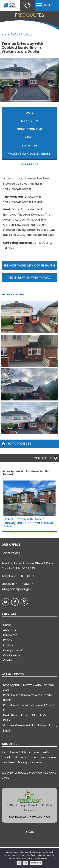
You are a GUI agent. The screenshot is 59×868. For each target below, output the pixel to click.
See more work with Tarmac (29, 278)
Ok (19, 863)
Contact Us (11, 660)
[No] (55, 858)
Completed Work (15, 650)
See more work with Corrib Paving (29, 265)
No (26, 863)
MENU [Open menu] (44, 5)
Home (6, 34)
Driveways (10, 635)
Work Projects (23, 34)
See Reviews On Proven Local (29, 817)
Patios (7, 640)
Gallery (8, 645)
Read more (36, 863)
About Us (10, 630)
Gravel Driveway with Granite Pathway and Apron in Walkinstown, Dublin (28, 523)
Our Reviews (12, 655)
